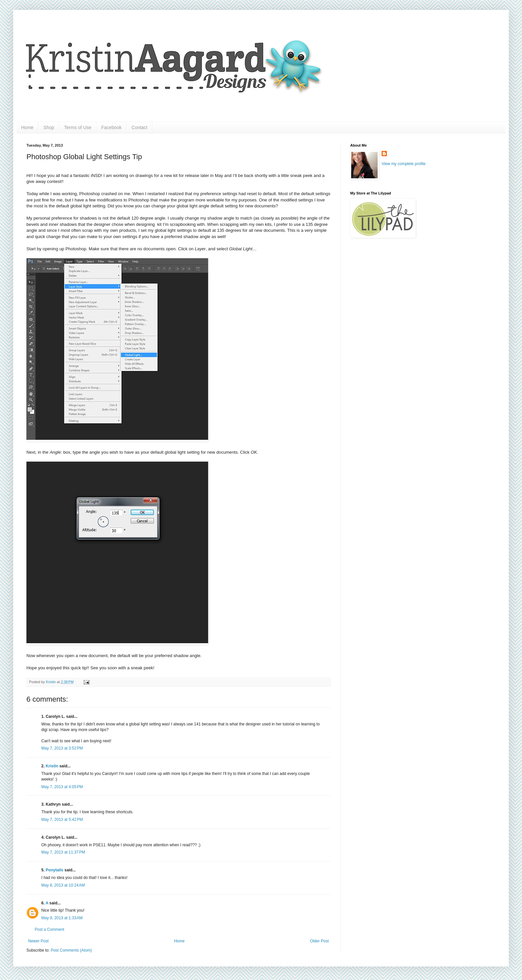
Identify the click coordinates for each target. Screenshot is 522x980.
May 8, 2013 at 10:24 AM (63, 885)
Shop (49, 127)
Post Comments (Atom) (71, 950)
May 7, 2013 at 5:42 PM (62, 820)
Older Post (319, 941)
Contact (139, 127)
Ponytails (54, 870)
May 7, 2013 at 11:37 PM (63, 852)
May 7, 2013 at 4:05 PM (62, 787)
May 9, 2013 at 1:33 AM (62, 918)
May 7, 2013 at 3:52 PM (62, 748)
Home (27, 127)
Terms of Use (78, 127)
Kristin (51, 682)
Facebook (112, 127)
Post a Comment (49, 929)
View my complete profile (404, 164)
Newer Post (38, 941)
